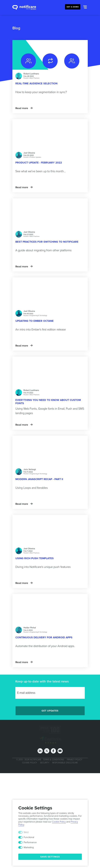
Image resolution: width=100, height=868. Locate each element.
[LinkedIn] (40, 751)
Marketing (29, 847)
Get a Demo (73, 7)
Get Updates (50, 711)
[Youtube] (60, 751)
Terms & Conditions (53, 760)
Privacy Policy (75, 760)
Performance (30, 842)
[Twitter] (47, 751)
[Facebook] (53, 751)
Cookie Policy (30, 763)
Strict (26, 832)
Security (45, 763)
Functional (29, 837)
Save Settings (50, 857)
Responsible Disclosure (65, 763)
